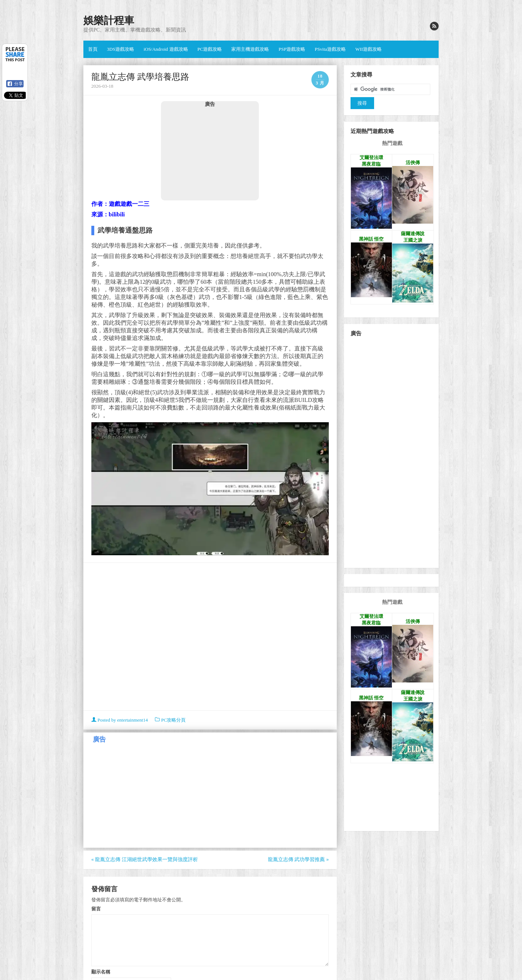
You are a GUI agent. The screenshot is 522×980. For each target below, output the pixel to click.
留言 (96, 909)
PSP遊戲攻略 (292, 49)
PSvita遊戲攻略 (330, 49)
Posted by (120, 720)
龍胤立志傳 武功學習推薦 (298, 859)
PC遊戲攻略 (210, 49)
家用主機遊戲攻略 (250, 49)
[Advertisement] (210, 154)
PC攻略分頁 (173, 720)
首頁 (93, 49)
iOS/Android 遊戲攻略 (166, 49)
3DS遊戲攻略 (121, 49)
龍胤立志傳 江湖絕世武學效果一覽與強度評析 (145, 859)
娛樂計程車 (109, 20)
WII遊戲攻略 (368, 49)
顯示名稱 (101, 972)
